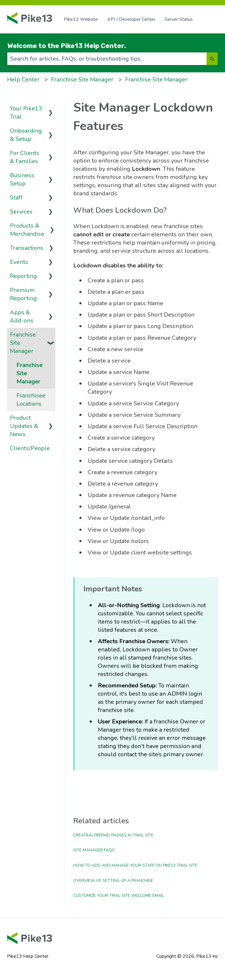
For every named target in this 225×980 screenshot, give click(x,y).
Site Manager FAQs (94, 850)
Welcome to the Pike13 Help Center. (67, 46)
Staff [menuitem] (16, 198)
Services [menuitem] (21, 212)
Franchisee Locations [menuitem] (31, 400)
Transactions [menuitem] (27, 248)
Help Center (23, 80)
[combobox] (107, 59)
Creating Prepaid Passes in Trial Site (113, 835)
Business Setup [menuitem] (22, 179)
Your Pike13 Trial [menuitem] (26, 113)
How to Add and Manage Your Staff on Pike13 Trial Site (135, 865)
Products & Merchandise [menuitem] (27, 230)
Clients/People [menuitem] (30, 448)
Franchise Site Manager (82, 80)
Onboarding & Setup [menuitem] (26, 135)
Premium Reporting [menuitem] (23, 294)
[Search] (212, 59)
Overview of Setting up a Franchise (113, 881)
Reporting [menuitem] (23, 276)
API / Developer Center (131, 19)
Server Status (179, 19)
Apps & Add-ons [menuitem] (22, 316)
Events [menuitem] (19, 262)
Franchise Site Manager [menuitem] (23, 343)
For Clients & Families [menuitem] (25, 157)
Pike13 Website (81, 19)
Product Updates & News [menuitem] (24, 426)
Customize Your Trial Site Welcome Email (119, 896)
